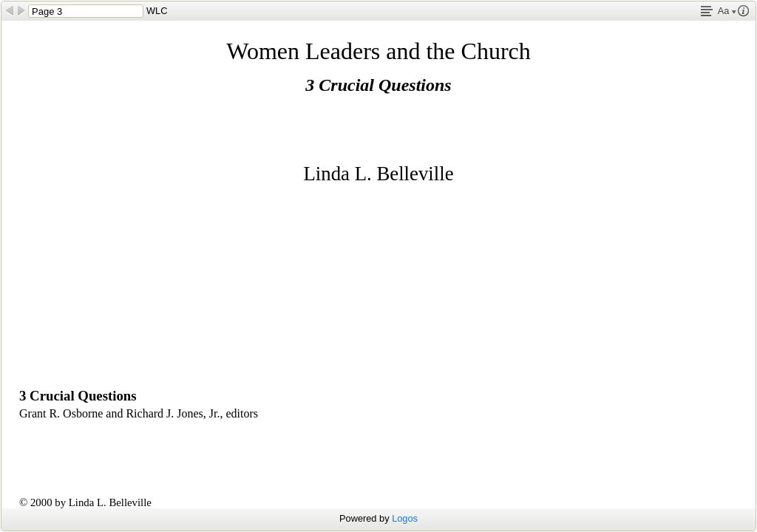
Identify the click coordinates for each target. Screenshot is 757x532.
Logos (405, 518)
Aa (727, 11)
